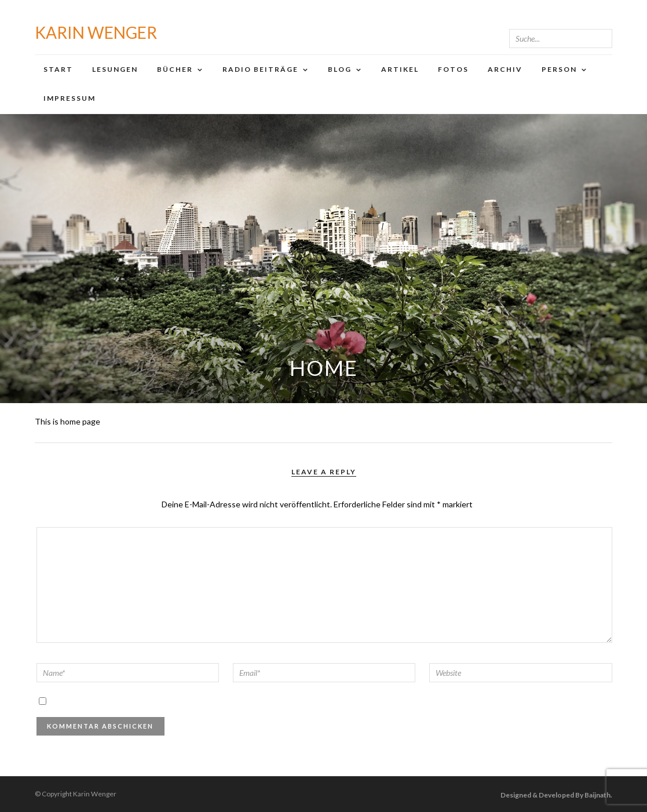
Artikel (400, 69)
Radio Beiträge (260, 69)
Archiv (505, 69)
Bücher (175, 69)
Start (58, 69)
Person (559, 69)
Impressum (70, 98)
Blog (340, 69)
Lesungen (115, 69)
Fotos (453, 69)
